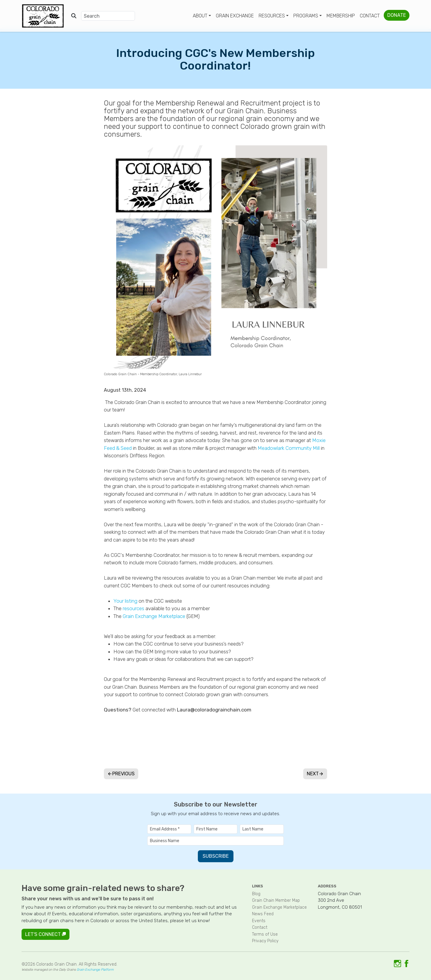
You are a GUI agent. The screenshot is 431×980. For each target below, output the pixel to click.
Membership (341, 16)
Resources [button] (272, 16)
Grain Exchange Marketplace (154, 616)
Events (259, 921)
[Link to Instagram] (397, 963)
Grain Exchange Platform (95, 970)
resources (133, 608)
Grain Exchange (235, 16)
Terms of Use (265, 934)
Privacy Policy (265, 941)
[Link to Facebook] (406, 963)
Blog (256, 894)
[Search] (108, 16)
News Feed (263, 914)
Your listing (125, 601)
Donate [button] (397, 15)
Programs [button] (306, 16)
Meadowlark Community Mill (289, 448)
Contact (370, 16)
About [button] (200, 16)
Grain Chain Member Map (276, 900)
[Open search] (74, 16)
